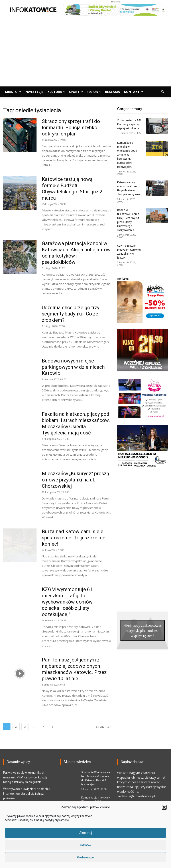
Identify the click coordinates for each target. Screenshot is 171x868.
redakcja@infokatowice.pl (136, 796)
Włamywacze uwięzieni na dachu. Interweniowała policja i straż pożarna (27, 794)
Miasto (13, 92)
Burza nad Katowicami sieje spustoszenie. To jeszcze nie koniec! (74, 538)
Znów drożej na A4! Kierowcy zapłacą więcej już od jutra (129, 124)
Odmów (86, 845)
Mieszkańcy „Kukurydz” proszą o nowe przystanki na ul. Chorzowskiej (75, 480)
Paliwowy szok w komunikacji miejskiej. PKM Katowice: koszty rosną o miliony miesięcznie (25, 777)
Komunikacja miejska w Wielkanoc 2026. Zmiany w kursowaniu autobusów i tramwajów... (127, 155)
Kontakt (133, 92)
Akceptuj (86, 833)
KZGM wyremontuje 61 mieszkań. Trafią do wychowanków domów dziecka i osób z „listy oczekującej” (67, 602)
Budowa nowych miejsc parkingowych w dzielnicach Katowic (73, 367)
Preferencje (85, 857)
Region (94, 92)
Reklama (113, 92)
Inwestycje (34, 92)
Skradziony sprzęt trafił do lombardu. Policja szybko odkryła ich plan (71, 128)
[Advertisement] (85, 53)
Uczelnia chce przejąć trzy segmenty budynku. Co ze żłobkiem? (71, 314)
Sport (76, 92)
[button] (164, 807)
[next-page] (53, 727)
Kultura (56, 92)
